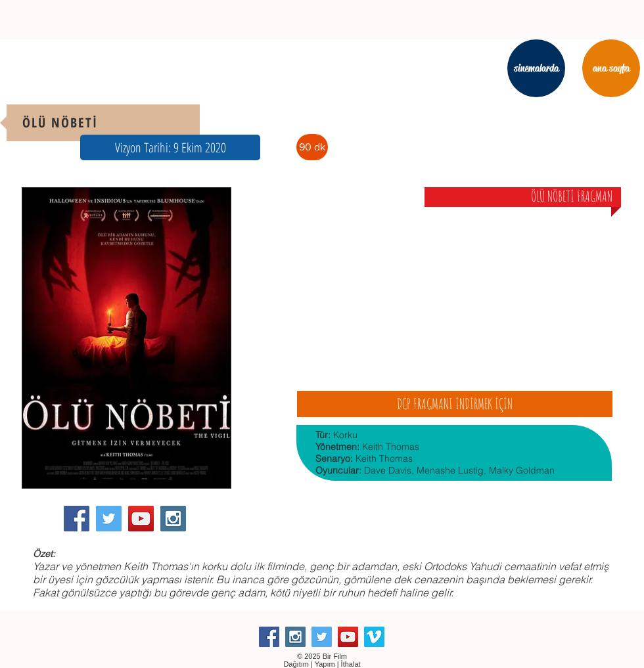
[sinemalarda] (536, 68)
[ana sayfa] (611, 68)
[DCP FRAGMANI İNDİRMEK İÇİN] (455, 404)
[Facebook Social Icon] (77, 519)
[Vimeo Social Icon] (374, 637)
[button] (170, 147)
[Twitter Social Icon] (109, 519)
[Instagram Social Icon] (173, 519)
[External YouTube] (454, 291)
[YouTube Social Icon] (141, 519)
